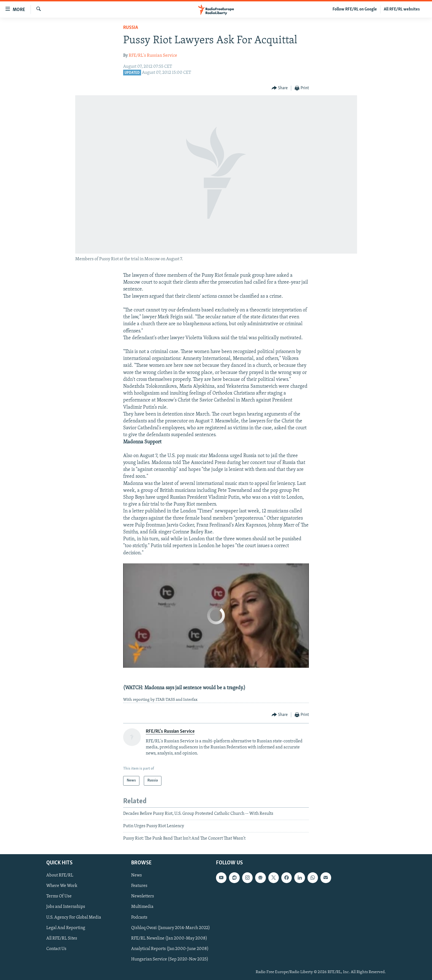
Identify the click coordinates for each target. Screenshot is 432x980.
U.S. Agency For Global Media (74, 917)
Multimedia (142, 907)
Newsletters (143, 896)
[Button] (280, 88)
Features (139, 886)
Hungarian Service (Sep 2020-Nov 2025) (170, 959)
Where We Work (62, 886)
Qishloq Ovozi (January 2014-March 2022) (171, 928)
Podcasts (139, 917)
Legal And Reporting (66, 928)
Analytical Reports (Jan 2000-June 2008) (170, 949)
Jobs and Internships (66, 907)
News (137, 875)
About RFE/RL (60, 875)
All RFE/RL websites (402, 9)
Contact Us (56, 949)
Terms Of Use (59, 896)
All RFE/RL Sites (62, 938)
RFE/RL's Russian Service (153, 56)
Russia (131, 28)
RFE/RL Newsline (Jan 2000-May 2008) (169, 938)
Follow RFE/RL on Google (355, 9)
